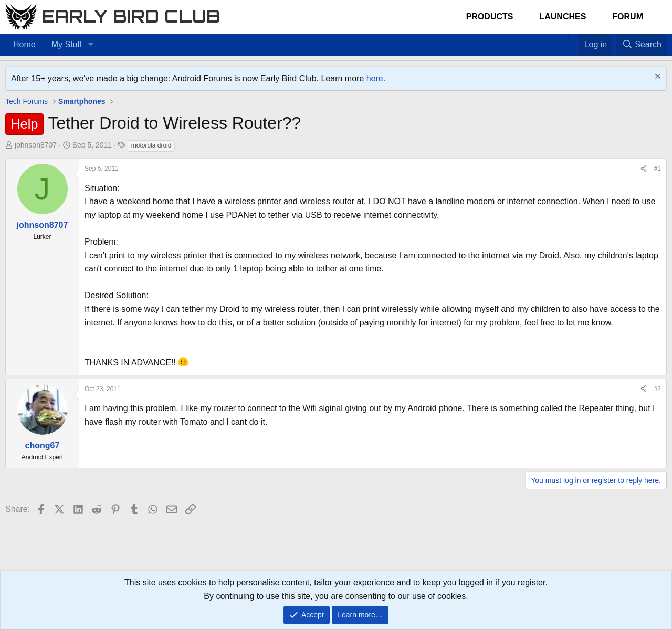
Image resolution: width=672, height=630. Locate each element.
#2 (658, 389)
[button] (91, 45)
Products (490, 17)
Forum (628, 17)
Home (24, 44)
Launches (563, 17)
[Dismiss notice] (657, 77)
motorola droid (151, 145)
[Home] (563, 38)
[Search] (642, 45)
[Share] (644, 169)
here (375, 78)
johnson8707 (36, 145)
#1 (658, 169)
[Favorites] (574, 38)
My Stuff (67, 44)
